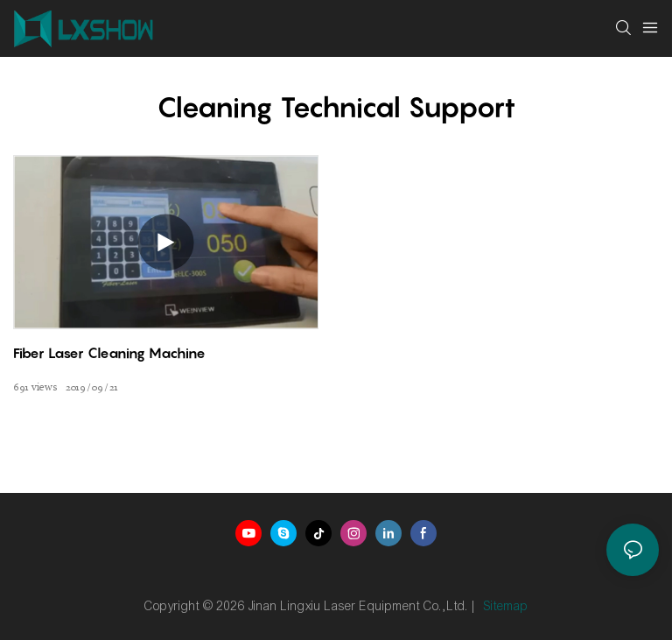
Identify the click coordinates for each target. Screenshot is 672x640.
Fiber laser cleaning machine (109, 353)
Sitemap (506, 606)
